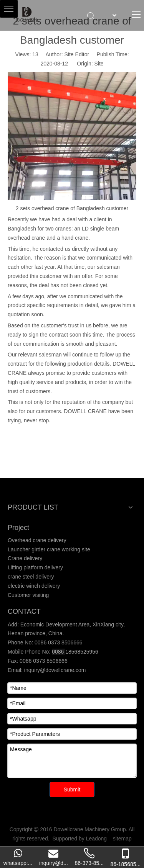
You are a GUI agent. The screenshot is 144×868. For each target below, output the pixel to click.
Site (99, 64)
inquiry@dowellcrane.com (54, 670)
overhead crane (26, 238)
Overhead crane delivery (37, 540)
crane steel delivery (31, 577)
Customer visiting (28, 595)
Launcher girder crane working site (49, 549)
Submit (72, 790)
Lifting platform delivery (35, 567)
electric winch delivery (34, 586)
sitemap (122, 839)
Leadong (97, 839)
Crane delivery (25, 558)
